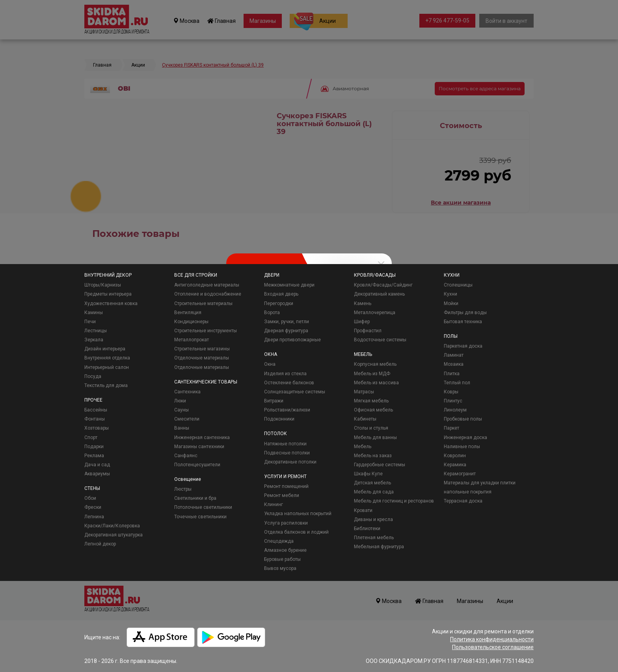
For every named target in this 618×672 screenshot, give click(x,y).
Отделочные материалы (202, 358)
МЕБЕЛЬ (363, 354)
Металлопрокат (192, 340)
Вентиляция (188, 313)
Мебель (363, 447)
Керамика (455, 465)
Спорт (91, 437)
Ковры (451, 392)
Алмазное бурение (285, 550)
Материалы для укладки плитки (480, 483)
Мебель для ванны (375, 437)
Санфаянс (186, 456)
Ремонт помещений (286, 486)
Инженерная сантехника (202, 437)
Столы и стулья (371, 428)
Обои (90, 498)
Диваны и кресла (373, 519)
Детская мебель (372, 483)
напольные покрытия (468, 492)
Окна (270, 364)
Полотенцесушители (197, 465)
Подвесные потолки (287, 453)
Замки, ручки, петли (287, 322)
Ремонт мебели (282, 495)
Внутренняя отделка (107, 358)
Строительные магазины (202, 349)
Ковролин (455, 456)
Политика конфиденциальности (492, 639)
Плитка (452, 374)
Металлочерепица (375, 313)
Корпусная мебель (375, 364)
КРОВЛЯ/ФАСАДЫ (375, 275)
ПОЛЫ (451, 336)
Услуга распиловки (286, 523)
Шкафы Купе (368, 474)
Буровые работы (282, 559)
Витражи (274, 401)
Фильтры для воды (465, 313)
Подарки (94, 447)
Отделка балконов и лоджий (296, 532)
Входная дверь (281, 294)
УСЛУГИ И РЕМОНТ (285, 477)
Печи (90, 322)
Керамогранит (460, 474)
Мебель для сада (374, 492)
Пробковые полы (463, 419)
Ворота (272, 313)
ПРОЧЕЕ (93, 400)
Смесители (187, 419)
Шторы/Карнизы (103, 285)
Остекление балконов (289, 383)
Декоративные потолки (290, 462)
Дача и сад (97, 465)
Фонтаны (95, 419)
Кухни (450, 294)
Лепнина (94, 517)
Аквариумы (97, 474)
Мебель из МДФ (372, 374)
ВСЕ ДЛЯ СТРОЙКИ (196, 275)
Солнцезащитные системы (295, 392)
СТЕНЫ (92, 488)
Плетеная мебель (374, 538)
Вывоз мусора (280, 568)
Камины (94, 313)
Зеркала (94, 340)
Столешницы (458, 285)
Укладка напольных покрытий (298, 514)
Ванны (182, 428)
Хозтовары (97, 428)
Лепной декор (100, 544)
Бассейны (96, 410)
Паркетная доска (463, 346)
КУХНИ (452, 275)
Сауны (181, 410)
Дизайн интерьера (105, 349)
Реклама (94, 456)
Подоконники (279, 419)
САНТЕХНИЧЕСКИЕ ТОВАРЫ (206, 382)
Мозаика (454, 364)
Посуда (93, 376)
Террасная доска (463, 501)
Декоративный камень (379, 294)
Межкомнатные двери (289, 285)
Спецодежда (279, 541)
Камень (363, 303)
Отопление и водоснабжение (208, 294)
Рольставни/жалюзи (287, 410)
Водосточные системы (380, 340)
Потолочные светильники (203, 507)
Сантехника (187, 392)
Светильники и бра (195, 498)
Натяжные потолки (285, 444)
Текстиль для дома (106, 385)
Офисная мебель (373, 410)
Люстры (183, 489)
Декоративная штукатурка (114, 535)
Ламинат (454, 355)
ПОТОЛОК (275, 434)
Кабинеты (365, 419)
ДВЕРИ (272, 275)
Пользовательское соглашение (493, 647)
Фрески (93, 507)
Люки (180, 401)
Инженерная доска (465, 437)
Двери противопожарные (292, 340)
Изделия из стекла (285, 374)
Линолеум (455, 410)
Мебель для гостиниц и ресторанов (394, 501)
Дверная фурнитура (286, 331)
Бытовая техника (463, 322)
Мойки (451, 303)
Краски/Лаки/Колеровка (112, 526)
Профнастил (368, 331)
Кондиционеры (191, 322)
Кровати (363, 510)
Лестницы (96, 331)
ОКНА (271, 354)
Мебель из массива (376, 383)
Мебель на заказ (373, 456)
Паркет (451, 428)
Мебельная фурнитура (379, 547)
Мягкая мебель (371, 401)
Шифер (362, 322)
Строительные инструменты (206, 331)
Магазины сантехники (199, 447)
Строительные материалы (203, 303)
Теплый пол (457, 383)
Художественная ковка (111, 303)
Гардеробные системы (380, 465)
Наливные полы (462, 447)
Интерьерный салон (107, 367)
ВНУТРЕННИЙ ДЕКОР (108, 275)
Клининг (274, 504)
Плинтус (453, 401)
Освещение (188, 479)
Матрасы (364, 392)
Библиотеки (367, 529)
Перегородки (279, 303)
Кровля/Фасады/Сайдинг (383, 285)
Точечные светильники (200, 517)
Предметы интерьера (108, 294)
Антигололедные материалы (207, 285)
